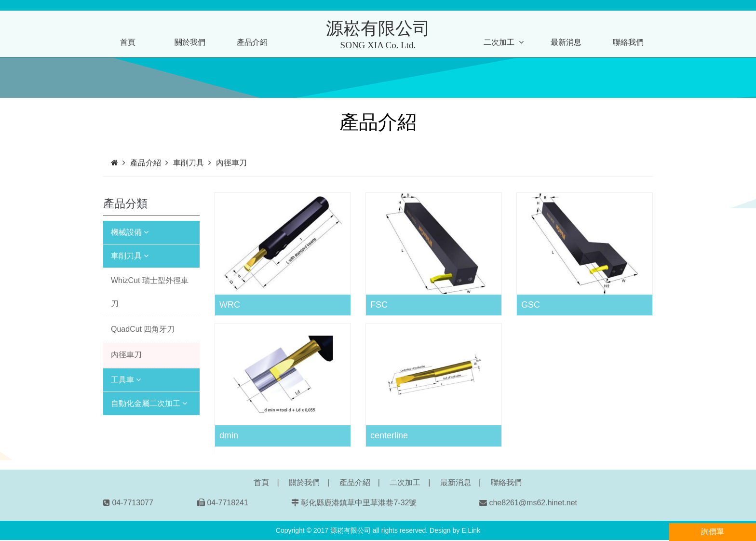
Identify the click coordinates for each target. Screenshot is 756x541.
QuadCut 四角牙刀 (143, 329)
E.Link (471, 530)
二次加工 (504, 42)
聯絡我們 (628, 42)
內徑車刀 (126, 355)
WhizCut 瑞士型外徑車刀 (150, 292)
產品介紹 (252, 42)
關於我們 (190, 42)
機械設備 (130, 232)
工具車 (126, 380)
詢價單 (713, 532)
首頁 (128, 42)
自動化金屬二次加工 (149, 403)
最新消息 (566, 42)
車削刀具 (130, 256)
